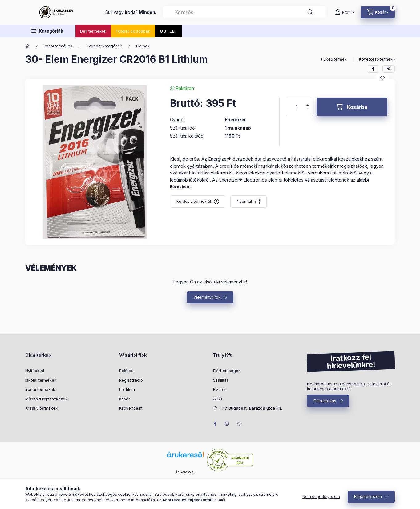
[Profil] (345, 12)
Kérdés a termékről (194, 201)
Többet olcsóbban (133, 31)
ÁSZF (218, 399)
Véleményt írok (207, 297)
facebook (215, 424)
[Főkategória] (27, 46)
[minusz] (308, 111)
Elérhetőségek (227, 371)
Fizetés (220, 389)
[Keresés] (310, 12)
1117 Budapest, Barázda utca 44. (251, 408)
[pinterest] (389, 69)
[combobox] (244, 12)
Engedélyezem (368, 497)
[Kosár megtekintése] (378, 12)
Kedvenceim (131, 408)
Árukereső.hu (185, 472)
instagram (227, 424)
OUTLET (169, 31)
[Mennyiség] (297, 107)
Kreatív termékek (41, 408)
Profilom (127, 389)
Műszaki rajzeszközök (46, 399)
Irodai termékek (58, 46)
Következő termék (376, 59)
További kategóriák (104, 46)
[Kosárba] (352, 107)
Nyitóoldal (35, 371)
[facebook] (373, 69)
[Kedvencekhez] (382, 78)
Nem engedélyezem (321, 497)
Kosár (125, 399)
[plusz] (308, 102)
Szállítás (221, 380)
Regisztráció (131, 380)
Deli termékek (93, 31)
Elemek (143, 46)
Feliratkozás (325, 401)
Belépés (127, 371)
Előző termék (335, 59)
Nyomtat (244, 201)
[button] (47, 31)
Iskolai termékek (41, 380)
